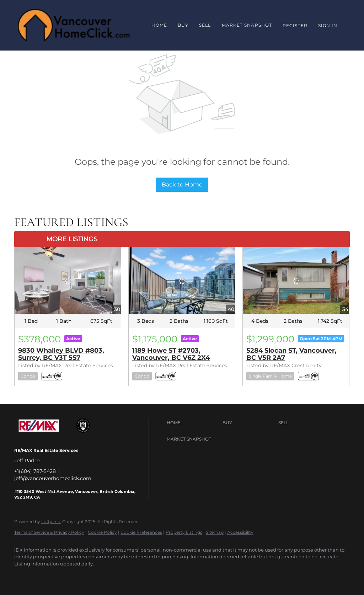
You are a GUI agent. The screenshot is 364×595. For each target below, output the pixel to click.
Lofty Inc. (51, 522)
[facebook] (23, 576)
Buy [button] (183, 25)
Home (159, 25)
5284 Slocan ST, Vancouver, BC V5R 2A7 (291, 354)
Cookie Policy (102, 532)
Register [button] (295, 25)
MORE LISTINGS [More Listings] (72, 239)
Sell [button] (205, 25)
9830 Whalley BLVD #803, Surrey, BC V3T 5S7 (61, 354)
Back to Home (182, 185)
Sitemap (215, 532)
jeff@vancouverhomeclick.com (53, 478)
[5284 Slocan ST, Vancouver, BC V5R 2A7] (296, 281)
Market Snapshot (247, 25)
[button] (193, 423)
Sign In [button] (328, 25)
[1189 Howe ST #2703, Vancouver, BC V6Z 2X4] (182, 281)
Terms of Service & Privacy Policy (49, 532)
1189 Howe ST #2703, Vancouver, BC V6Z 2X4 (171, 354)
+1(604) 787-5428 (35, 471)
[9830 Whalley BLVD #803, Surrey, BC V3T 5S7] (68, 281)
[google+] (43, 576)
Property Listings (184, 532)
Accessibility (240, 532)
